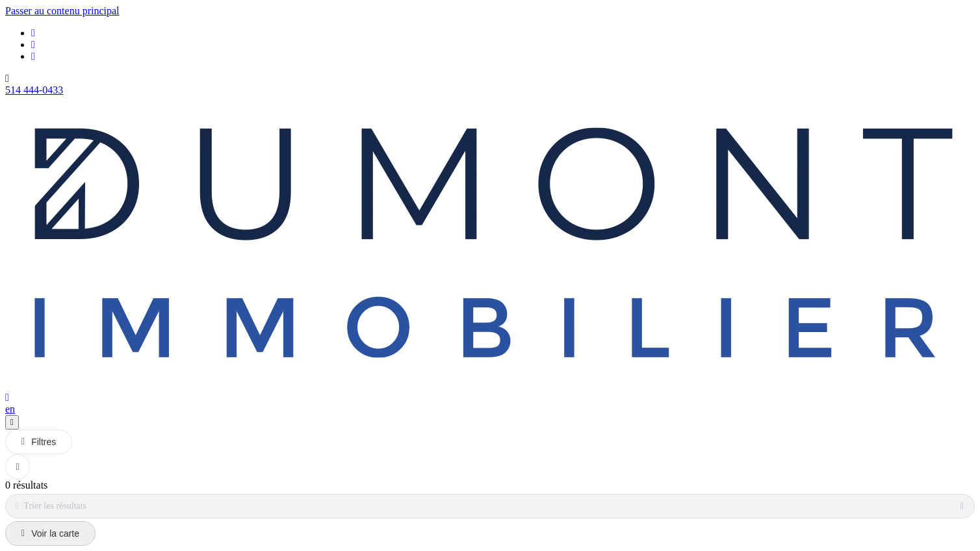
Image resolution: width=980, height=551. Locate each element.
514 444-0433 (34, 90)
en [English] (10, 409)
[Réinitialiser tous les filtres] (18, 467)
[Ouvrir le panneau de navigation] (12, 422)
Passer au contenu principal (62, 11)
